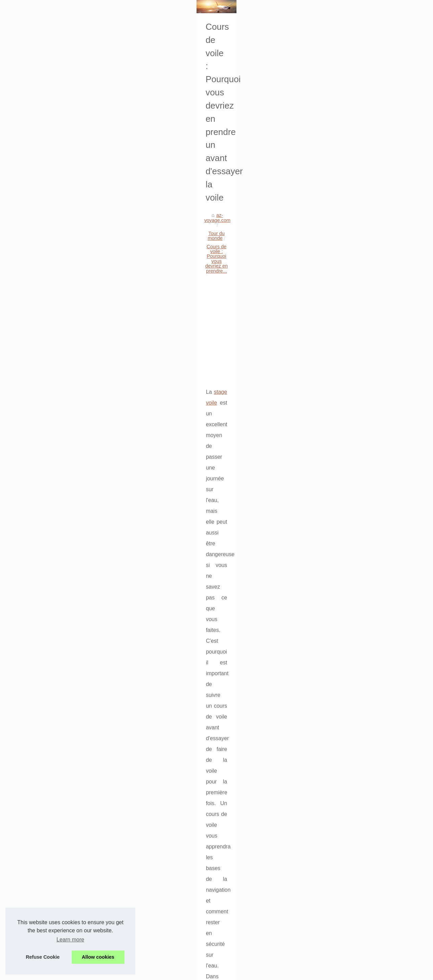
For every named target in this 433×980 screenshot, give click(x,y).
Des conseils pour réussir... (51, 557)
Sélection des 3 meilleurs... (51, 542)
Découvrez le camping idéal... (54, 785)
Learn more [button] (70, 940)
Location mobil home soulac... (54, 830)
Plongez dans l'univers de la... (54, 860)
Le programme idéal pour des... (56, 527)
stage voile (140, 326)
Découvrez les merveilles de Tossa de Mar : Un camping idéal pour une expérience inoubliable (359, 626)
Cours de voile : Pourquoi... (51, 739)
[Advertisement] (267, 260)
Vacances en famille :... (47, 770)
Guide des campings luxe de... (55, 390)
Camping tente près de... (49, 800)
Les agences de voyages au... (54, 405)
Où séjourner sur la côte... (50, 709)
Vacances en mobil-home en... (55, 906)
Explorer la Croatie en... (48, 875)
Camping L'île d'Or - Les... (50, 511)
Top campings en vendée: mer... (56, 436)
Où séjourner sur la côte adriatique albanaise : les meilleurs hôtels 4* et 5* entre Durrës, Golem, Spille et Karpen (264, 665)
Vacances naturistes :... (47, 466)
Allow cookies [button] (98, 957)
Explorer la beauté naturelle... (54, 890)
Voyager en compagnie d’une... (55, 678)
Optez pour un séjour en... (50, 572)
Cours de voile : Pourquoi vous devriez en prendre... (255, 205)
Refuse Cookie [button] (43, 957)
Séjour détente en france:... (51, 452)
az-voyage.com (138, 205)
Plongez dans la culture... (49, 603)
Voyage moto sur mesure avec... (57, 845)
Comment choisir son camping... (57, 633)
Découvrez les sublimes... (50, 375)
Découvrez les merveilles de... (54, 724)
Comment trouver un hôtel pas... (57, 497)
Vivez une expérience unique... (55, 618)
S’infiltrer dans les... (43, 663)
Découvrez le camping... (48, 815)
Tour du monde (177, 205)
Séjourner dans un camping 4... (56, 482)
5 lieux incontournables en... (52, 648)
